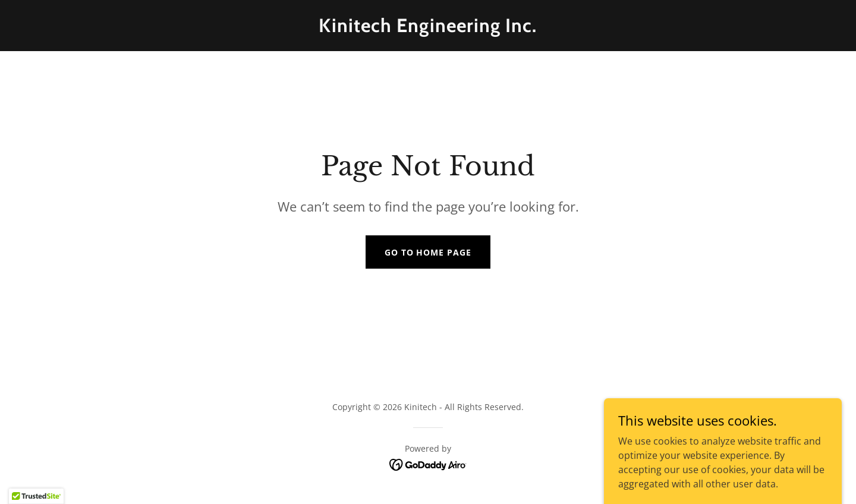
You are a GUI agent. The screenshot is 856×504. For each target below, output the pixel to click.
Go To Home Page (428, 252)
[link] (428, 29)
